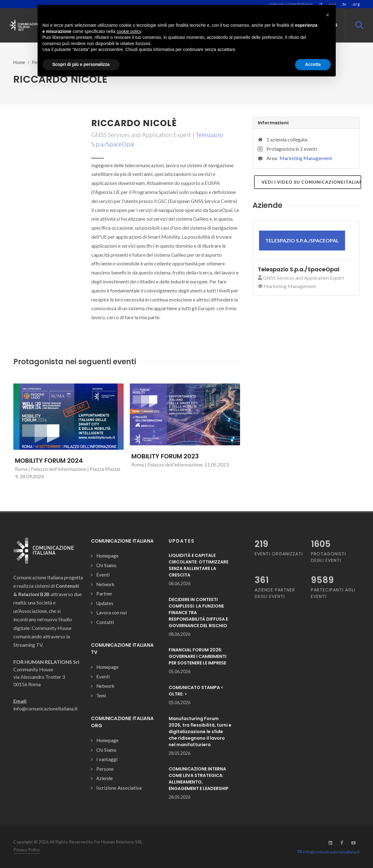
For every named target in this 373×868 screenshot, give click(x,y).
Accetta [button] (313, 64)
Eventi (103, 575)
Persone (105, 769)
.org (356, 4)
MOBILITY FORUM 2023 (165, 456)
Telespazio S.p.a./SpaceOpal (299, 269)
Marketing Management (306, 158)
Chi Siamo (106, 565)
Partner (104, 594)
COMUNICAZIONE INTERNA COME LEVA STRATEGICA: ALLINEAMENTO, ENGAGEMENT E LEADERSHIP (199, 779)
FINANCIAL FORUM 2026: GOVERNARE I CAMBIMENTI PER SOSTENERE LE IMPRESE (198, 656)
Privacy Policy (27, 850)
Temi (101, 696)
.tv (344, 4)
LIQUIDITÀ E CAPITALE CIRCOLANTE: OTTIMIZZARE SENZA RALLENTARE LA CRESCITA (198, 565)
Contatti (105, 622)
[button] (328, 15)
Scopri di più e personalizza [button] (81, 64)
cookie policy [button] (129, 31)
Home (19, 62)
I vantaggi (107, 759)
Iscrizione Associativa (119, 788)
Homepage (107, 556)
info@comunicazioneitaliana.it (329, 852)
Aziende (105, 778)
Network (105, 584)
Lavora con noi (111, 613)
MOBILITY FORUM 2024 (49, 461)
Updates (105, 603)
